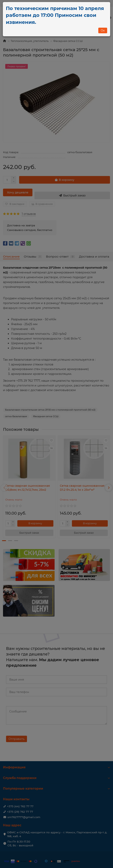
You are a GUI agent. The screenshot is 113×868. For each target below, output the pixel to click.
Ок (103, 30)
